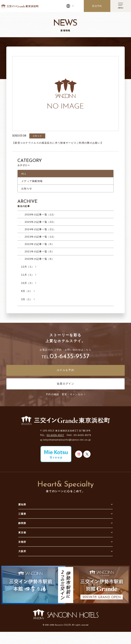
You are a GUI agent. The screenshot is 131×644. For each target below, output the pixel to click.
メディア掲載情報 (32, 181)
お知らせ (27, 188)
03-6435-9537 (70, 357)
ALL (24, 174)
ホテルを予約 (65, 370)
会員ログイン (65, 384)
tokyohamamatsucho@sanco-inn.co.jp (67, 440)
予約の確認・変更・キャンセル (65, 394)
